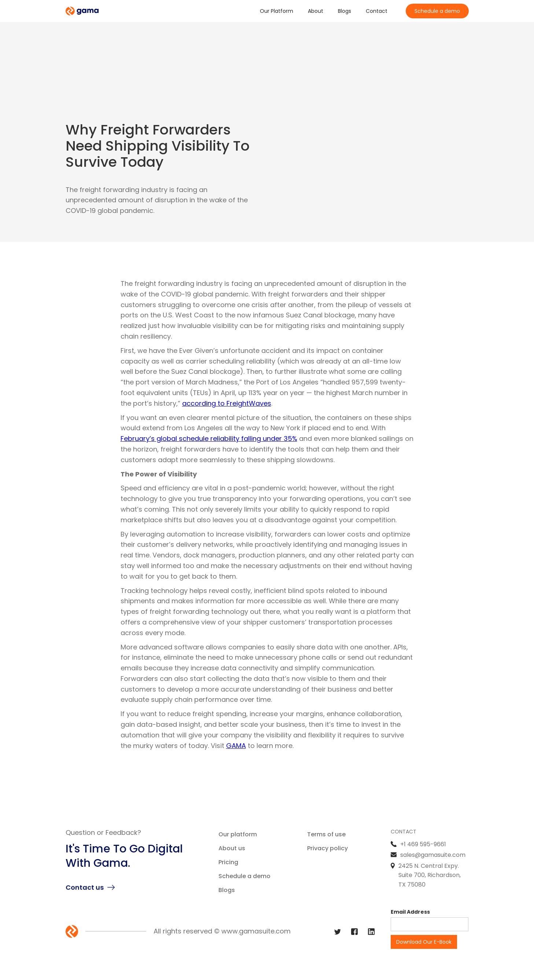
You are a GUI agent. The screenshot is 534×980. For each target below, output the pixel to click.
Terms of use (326, 834)
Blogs (345, 11)
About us (232, 848)
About (316, 11)
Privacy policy (327, 848)
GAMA (236, 746)
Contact (377, 11)
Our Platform (277, 11)
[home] (82, 11)
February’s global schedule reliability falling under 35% (209, 439)
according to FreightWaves (227, 403)
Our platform (238, 834)
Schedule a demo (437, 11)
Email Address (410, 912)
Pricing (228, 862)
